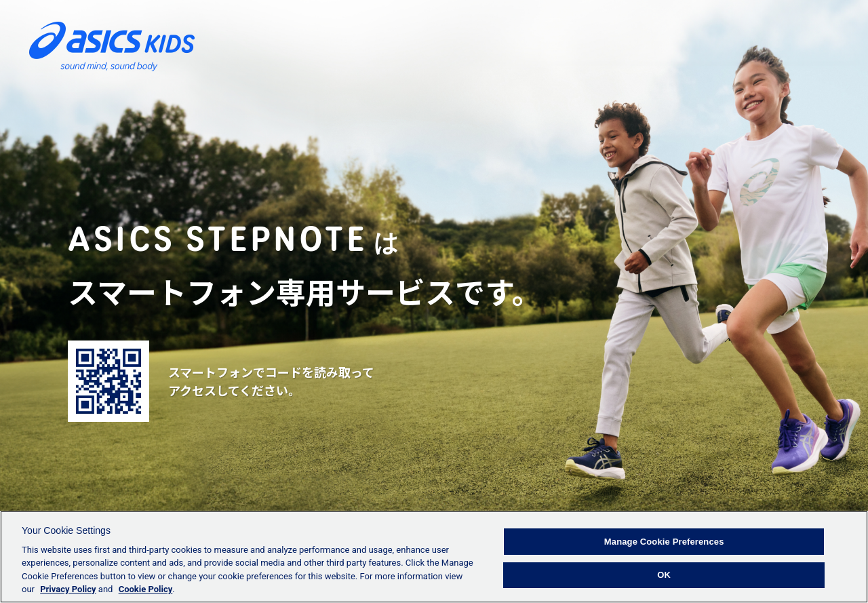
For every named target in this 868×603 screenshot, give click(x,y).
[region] (434, 557)
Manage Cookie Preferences (664, 542)
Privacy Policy (68, 589)
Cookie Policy (146, 589)
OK (664, 575)
